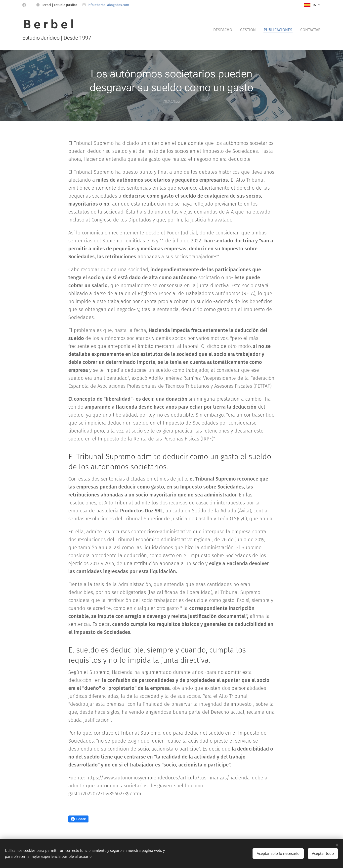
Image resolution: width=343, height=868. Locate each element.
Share (78, 819)
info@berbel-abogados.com (108, 5)
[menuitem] (224, 30)
